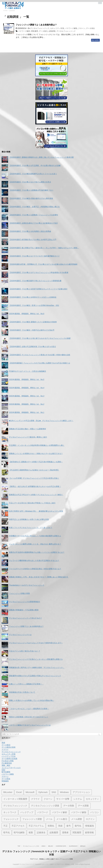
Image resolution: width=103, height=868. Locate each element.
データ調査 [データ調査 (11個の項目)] (83, 806)
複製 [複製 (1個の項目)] (31, 832)
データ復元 (43, 31)
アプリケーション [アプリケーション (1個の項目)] (81, 792)
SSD (3, 770)
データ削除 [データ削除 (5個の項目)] (69, 806)
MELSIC (51, 846)
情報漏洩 (5, 781)
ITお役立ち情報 (8, 761)
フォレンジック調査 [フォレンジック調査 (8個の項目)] (32, 819)
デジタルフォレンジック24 (31, 846)
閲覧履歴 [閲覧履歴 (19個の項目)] (77, 832)
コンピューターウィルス (11, 768)
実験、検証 (6, 765)
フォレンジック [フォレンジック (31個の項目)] (11, 819)
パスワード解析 (24, 31)
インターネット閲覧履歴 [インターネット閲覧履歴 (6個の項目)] (15, 799)
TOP (19, 846)
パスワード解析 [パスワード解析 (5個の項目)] (60, 812)
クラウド (5, 749)
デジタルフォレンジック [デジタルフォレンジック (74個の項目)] (15, 806)
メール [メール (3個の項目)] (49, 819)
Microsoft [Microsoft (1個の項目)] (30, 792)
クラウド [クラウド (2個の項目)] (35, 799)
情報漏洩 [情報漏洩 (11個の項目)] (89, 826)
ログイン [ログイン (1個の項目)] (90, 819)
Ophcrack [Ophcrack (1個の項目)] (43, 792)
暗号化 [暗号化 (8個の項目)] (7, 832)
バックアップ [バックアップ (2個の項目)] (27, 812)
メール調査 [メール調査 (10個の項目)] (77, 819)
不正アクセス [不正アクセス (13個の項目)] (18, 826)
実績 (3, 743)
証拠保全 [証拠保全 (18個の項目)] (41, 832)
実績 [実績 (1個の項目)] (60, 826)
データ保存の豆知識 (9, 759)
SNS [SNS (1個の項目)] (54, 792)
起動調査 (52, 31)
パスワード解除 (71, 28)
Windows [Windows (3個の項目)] (64, 792)
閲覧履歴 (35, 31)
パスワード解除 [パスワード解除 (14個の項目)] (79, 812)
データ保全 (90, 28)
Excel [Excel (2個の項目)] (19, 792)
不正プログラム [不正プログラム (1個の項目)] (36, 826)
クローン (82, 28)
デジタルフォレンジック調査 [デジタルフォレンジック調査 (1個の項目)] (45, 806)
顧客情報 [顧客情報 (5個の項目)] (89, 832)
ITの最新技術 (7, 763)
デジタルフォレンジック (40, 28)
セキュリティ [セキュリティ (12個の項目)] (92, 799)
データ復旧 (6, 745)
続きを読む (95, 40)
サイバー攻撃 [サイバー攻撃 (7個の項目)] (63, 799)
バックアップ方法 (9, 756)
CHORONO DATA (61, 846)
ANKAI (43, 846)
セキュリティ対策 (57, 28)
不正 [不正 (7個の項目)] (6, 826)
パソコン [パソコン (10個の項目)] (95, 812)
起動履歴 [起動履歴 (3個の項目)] (54, 832)
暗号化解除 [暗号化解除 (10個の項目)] (19, 832)
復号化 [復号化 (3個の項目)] (78, 826)
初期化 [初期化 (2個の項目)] (51, 826)
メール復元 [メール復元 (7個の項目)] (62, 819)
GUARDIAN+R (73, 846)
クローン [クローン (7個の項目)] (48, 799)
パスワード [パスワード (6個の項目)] (43, 812)
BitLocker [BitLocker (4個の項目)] (8, 792)
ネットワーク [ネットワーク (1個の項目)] (10, 812)
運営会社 (83, 846)
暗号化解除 (6, 772)
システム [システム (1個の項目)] (78, 799)
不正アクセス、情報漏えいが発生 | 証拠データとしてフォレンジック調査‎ (52, 859)
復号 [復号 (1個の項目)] (69, 826)
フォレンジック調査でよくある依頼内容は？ (36, 25)
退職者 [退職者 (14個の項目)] (65, 832)
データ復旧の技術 (9, 747)
